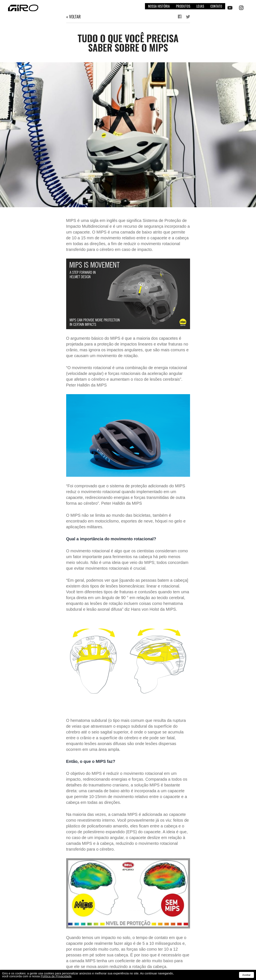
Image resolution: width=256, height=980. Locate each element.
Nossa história (159, 6)
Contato (216, 6)
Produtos (183, 6)
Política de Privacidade (56, 976)
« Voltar (73, 17)
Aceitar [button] (246, 975)
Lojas (200, 6)
